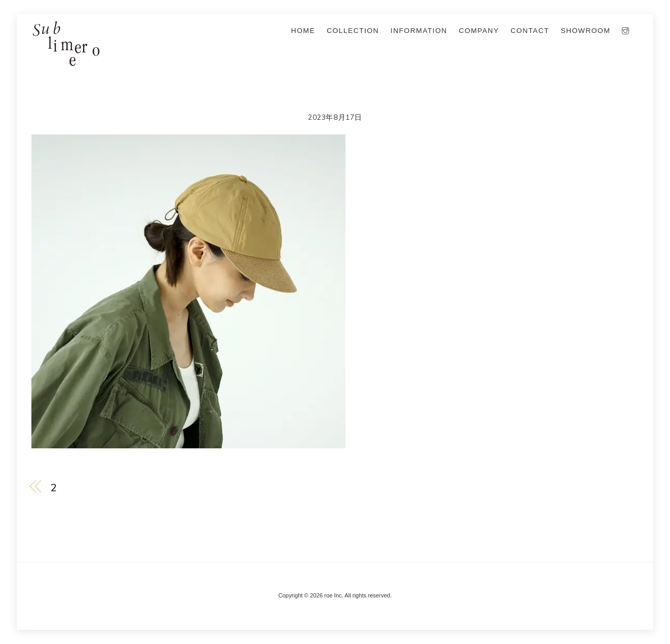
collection (353, 31)
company (479, 31)
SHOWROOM (585, 31)
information (419, 31)
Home (303, 31)
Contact (530, 31)
